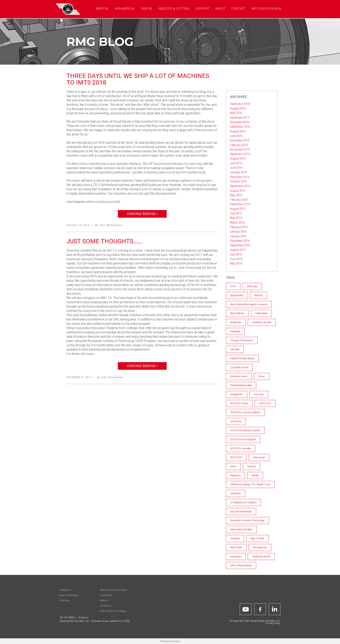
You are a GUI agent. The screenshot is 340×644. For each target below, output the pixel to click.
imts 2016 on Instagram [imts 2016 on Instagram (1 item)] (243, 439)
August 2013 (238, 191)
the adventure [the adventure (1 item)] (260, 547)
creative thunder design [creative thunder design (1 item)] (242, 358)
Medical (66, 590)
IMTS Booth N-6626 (113, 611)
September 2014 (240, 154)
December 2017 (240, 118)
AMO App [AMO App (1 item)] (252, 286)
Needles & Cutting (113, 590)
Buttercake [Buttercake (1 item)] (236, 322)
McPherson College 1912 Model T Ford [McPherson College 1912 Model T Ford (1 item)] (250, 484)
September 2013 (240, 186)
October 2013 (238, 181)
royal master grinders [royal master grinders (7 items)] (241, 529)
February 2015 (239, 145)
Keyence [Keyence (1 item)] (251, 466)
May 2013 (236, 195)
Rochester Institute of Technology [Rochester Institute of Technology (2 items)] (247, 520)
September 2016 (240, 127)
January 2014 (238, 172)
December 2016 (240, 122)
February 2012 (239, 227)
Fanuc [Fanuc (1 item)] (262, 376)
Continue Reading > (142, 214)
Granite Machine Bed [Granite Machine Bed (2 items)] (241, 385)
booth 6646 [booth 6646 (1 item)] (261, 313)
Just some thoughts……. (105, 241)
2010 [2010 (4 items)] (233, 286)
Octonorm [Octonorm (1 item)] (236, 493)
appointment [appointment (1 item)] (237, 295)
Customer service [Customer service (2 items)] (239, 367)
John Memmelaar (111, 225)
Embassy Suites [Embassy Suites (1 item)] (239, 376)
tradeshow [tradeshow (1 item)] (236, 557)
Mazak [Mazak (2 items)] (255, 475)
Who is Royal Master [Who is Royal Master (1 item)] (241, 566)
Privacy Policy (273, 623)
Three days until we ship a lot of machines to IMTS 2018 (138, 79)
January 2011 (238, 236)
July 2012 (236, 213)
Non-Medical (69, 595)
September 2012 (240, 204)
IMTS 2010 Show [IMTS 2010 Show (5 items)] (239, 403)
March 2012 (237, 223)
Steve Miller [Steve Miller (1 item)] (236, 547)
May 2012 (236, 218)
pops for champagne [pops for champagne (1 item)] (241, 511)
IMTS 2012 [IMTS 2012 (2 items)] (265, 403)
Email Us (84, 617)
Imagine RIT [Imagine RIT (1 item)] (237, 394)
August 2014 (238, 159)
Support (106, 595)
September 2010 (240, 245)
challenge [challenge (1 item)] (235, 331)
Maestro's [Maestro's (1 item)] (235, 475)
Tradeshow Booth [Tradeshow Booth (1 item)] (261, 557)
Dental (65, 600)
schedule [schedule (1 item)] (235, 538)
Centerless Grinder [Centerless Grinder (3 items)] (262, 322)
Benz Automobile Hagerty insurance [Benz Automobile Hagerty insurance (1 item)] (249, 304)
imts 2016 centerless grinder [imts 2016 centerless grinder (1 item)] (245, 430)
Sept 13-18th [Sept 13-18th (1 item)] (257, 538)
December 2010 (240, 241)
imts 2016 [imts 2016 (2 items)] (236, 421)
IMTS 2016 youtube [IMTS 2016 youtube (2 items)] (241, 448)
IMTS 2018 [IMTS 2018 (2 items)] (236, 457)
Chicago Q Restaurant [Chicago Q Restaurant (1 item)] (242, 340)
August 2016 (238, 131)
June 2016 (236, 136)
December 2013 (240, 177)
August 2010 (238, 250)
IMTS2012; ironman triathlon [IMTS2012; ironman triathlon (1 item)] (245, 412)
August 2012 (238, 209)
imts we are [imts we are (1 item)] (259, 457)
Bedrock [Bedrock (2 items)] (259, 295)
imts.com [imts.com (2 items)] (259, 394)
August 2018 (238, 108)
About (104, 600)
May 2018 (236, 113)
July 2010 (236, 254)
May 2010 (236, 263)
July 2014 (236, 163)
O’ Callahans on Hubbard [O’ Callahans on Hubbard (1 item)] (243, 502)
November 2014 (240, 150)
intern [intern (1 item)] (233, 466)
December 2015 (240, 140)
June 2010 (236, 259)
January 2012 (238, 232)
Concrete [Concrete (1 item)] (235, 349)
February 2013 (239, 200)
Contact (106, 606)
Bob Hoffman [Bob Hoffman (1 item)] (237, 313)
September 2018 (240, 104)
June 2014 (236, 168)
